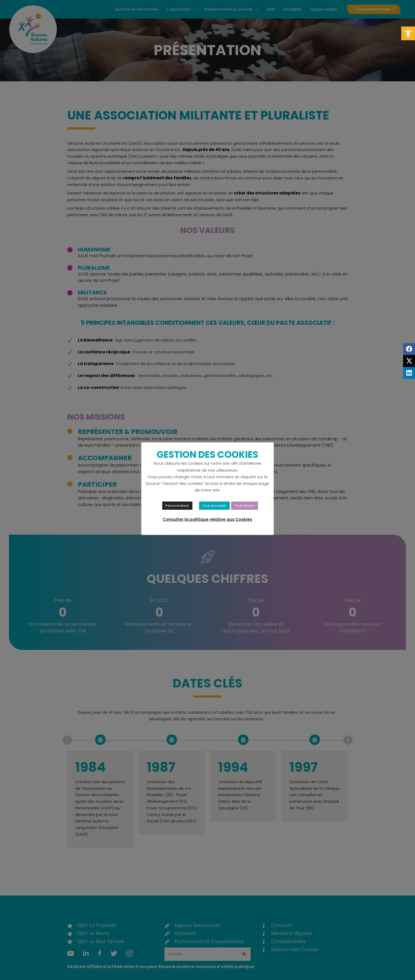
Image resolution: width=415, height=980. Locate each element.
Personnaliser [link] (177, 506)
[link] (408, 33)
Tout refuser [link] (245, 506)
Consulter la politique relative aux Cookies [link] (207, 519)
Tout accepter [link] (214, 506)
